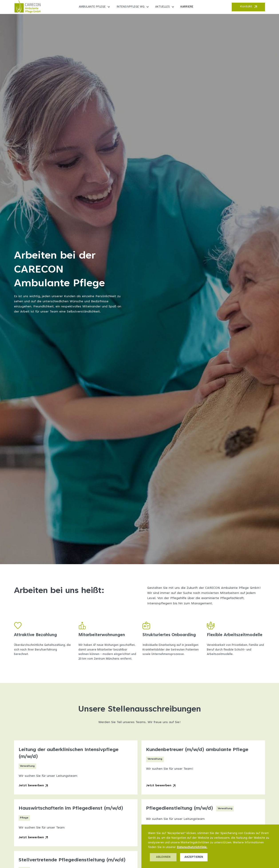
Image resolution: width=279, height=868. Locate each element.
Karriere (187, 7)
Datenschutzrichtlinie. (192, 847)
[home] (27, 7)
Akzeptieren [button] (194, 857)
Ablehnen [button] (163, 857)
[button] (95, 7)
